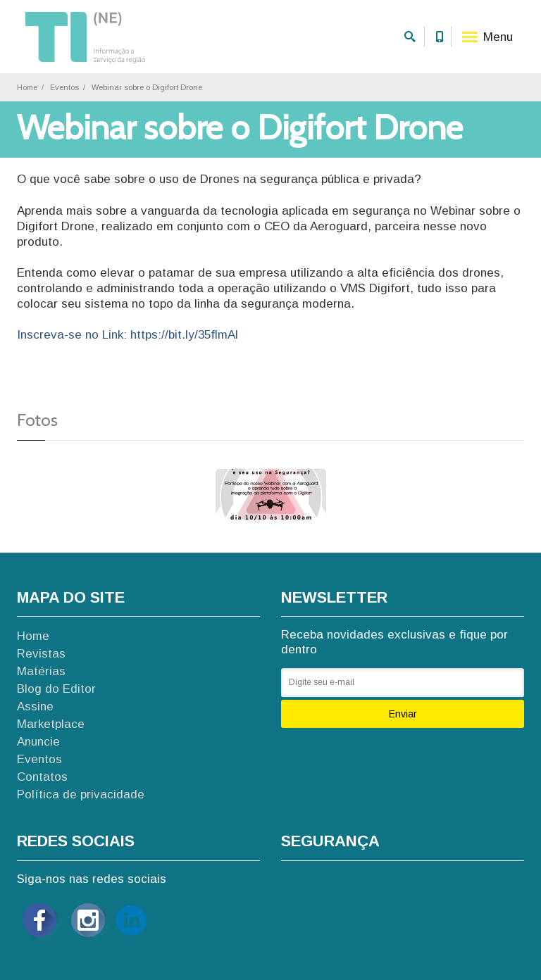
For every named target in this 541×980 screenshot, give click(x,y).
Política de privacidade (81, 794)
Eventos (64, 87)
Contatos (42, 777)
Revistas (41, 654)
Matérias (41, 671)
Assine (35, 706)
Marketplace (51, 724)
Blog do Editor (56, 689)
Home (27, 87)
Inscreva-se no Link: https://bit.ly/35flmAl (128, 335)
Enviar (403, 714)
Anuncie (38, 742)
